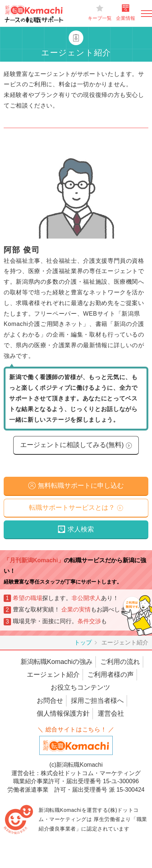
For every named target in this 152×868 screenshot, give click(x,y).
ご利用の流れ (120, 662)
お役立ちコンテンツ (80, 687)
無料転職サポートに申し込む (81, 486)
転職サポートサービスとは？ (72, 508)
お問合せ (50, 701)
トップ (83, 642)
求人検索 (81, 529)
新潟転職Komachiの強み (57, 662)
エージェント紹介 (53, 675)
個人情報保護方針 (63, 713)
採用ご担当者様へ (97, 701)
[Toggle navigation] (146, 14)
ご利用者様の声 (111, 675)
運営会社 (111, 713)
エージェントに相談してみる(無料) (72, 445)
